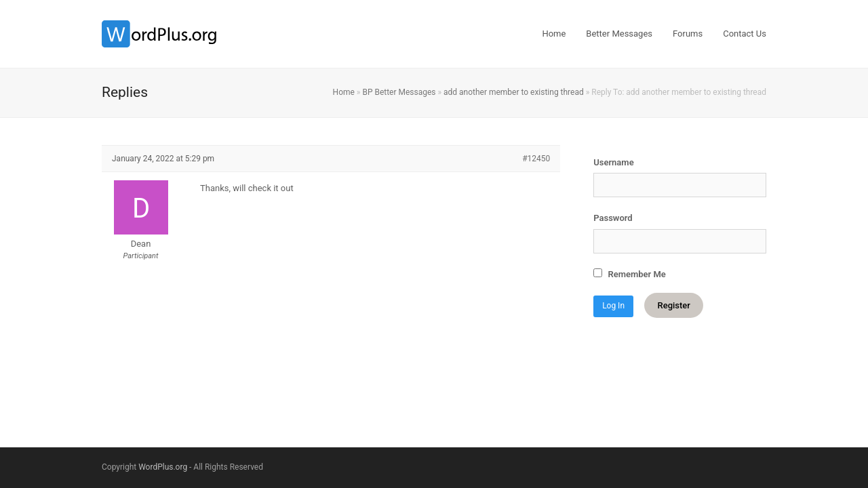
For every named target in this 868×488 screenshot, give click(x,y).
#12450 (536, 159)
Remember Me (630, 274)
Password (613, 218)
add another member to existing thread (514, 92)
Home (344, 92)
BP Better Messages (399, 92)
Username (613, 162)
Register (673, 305)
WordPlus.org (163, 467)
